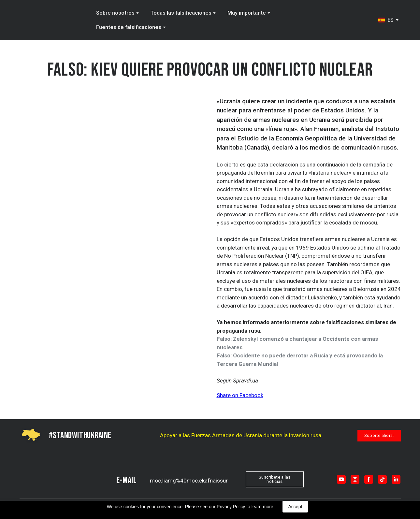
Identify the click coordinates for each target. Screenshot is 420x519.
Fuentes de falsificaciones (129, 27)
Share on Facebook (240, 395)
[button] (379, 436)
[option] (386, 20)
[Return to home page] (50, 479)
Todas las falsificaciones (181, 13)
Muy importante (247, 13)
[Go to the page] (47, 20)
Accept (295, 507)
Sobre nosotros (115, 13)
